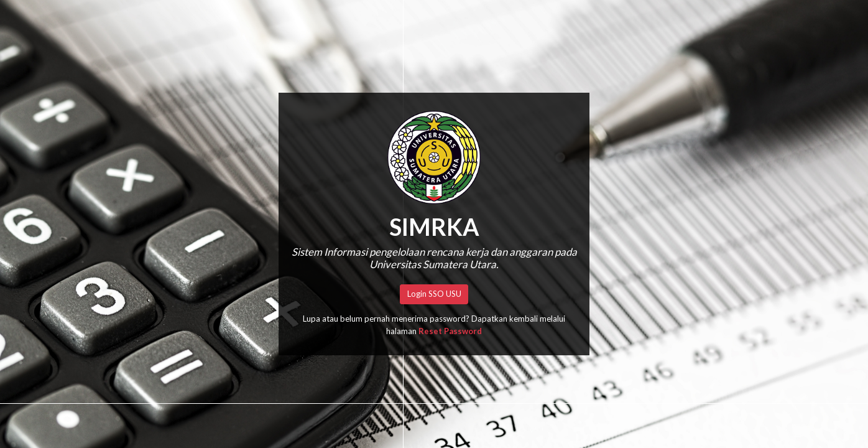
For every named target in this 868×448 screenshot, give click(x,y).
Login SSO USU (434, 294)
